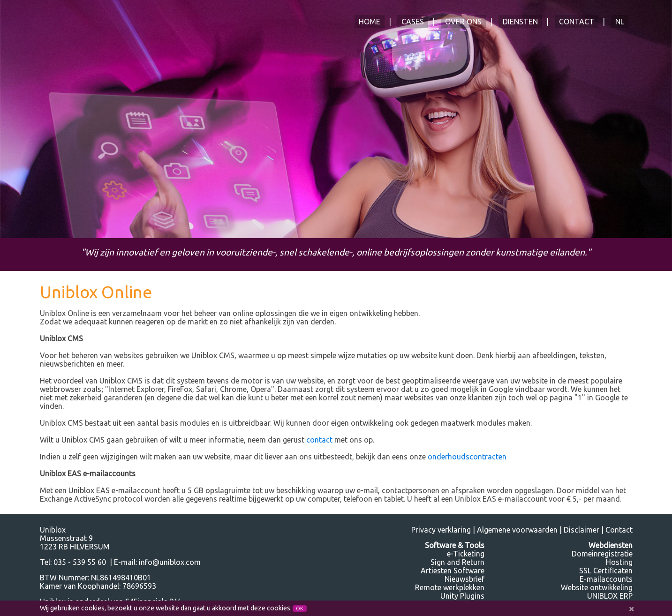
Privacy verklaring (441, 530)
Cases (413, 22)
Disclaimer (581, 530)
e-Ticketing (466, 554)
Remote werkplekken (450, 587)
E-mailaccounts (606, 579)
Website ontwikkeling (597, 587)
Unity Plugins (462, 596)
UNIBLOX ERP (610, 596)
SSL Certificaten (606, 571)
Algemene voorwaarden (517, 530)
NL (620, 22)
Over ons (463, 22)
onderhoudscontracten (467, 457)
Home (370, 22)
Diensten (520, 22)
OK (300, 608)
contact (319, 440)
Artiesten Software (453, 571)
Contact (577, 22)
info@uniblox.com (170, 562)
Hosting (619, 562)
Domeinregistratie (602, 554)
